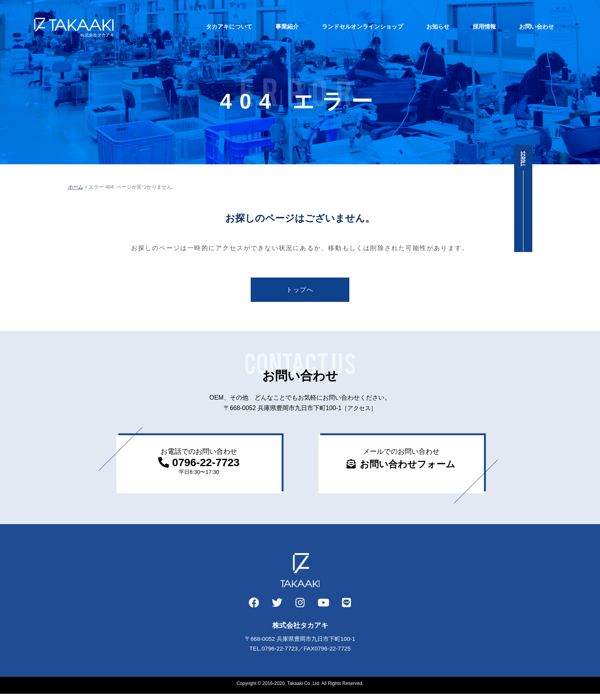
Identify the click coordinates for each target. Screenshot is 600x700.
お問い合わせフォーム (408, 467)
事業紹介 (273, 26)
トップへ (300, 291)
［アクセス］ (359, 411)
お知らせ (424, 26)
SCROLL (523, 159)
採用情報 (470, 26)
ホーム (76, 187)
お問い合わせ (523, 26)
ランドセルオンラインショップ (349, 26)
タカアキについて (215, 26)
